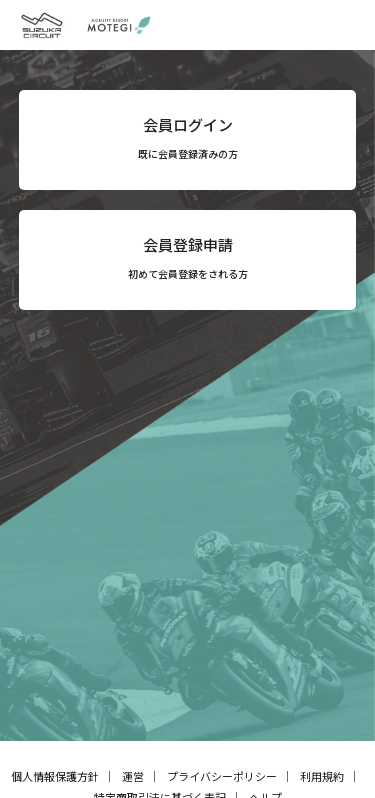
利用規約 (322, 776)
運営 (133, 776)
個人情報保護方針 (55, 776)
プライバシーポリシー (222, 776)
